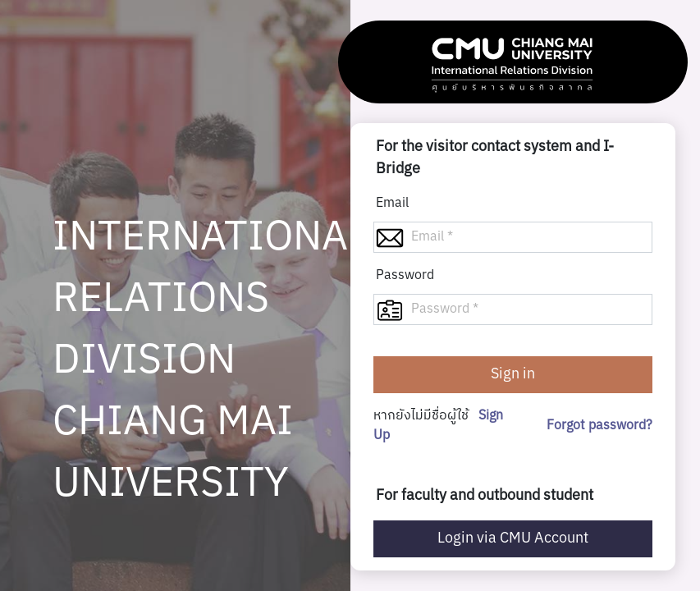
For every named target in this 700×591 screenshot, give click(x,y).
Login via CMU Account (513, 538)
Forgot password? (599, 426)
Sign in (513, 374)
